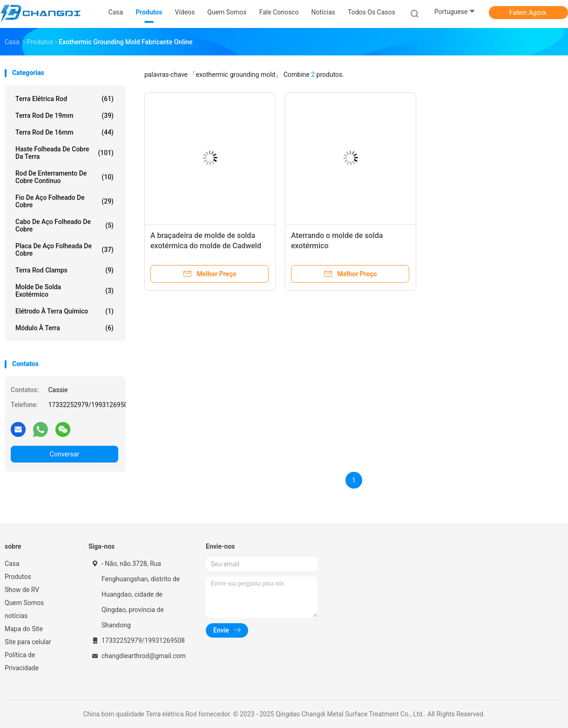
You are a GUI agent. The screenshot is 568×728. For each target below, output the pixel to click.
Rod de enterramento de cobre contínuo (64, 177)
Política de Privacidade (22, 661)
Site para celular (28, 642)
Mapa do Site (24, 629)
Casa (12, 564)
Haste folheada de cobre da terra (64, 153)
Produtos (18, 577)
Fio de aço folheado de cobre (64, 201)
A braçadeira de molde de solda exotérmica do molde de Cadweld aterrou (206, 246)
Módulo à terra (64, 328)
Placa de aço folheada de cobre (64, 250)
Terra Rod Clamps (64, 270)
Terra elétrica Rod (64, 99)
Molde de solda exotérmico (64, 291)
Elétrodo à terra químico (64, 311)
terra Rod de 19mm (64, 116)
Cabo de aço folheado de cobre (64, 225)
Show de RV (22, 590)
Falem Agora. (528, 13)
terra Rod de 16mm (64, 132)
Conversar (64, 454)
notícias (16, 616)
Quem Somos (24, 603)
